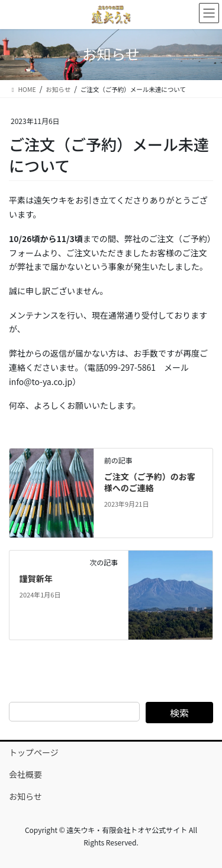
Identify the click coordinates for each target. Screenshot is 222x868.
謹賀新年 (36, 578)
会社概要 (25, 774)
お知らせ (25, 796)
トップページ (34, 752)
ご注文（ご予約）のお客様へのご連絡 (150, 482)
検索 (179, 713)
